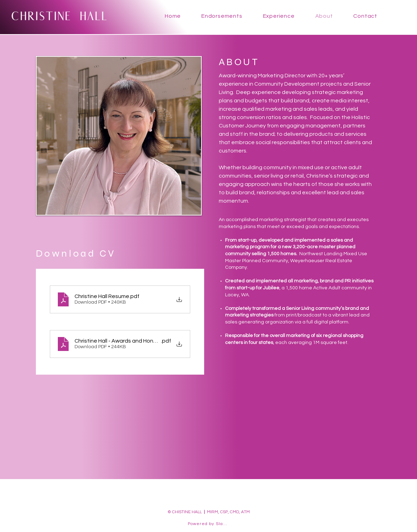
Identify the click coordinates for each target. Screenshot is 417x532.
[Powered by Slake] (208, 524)
